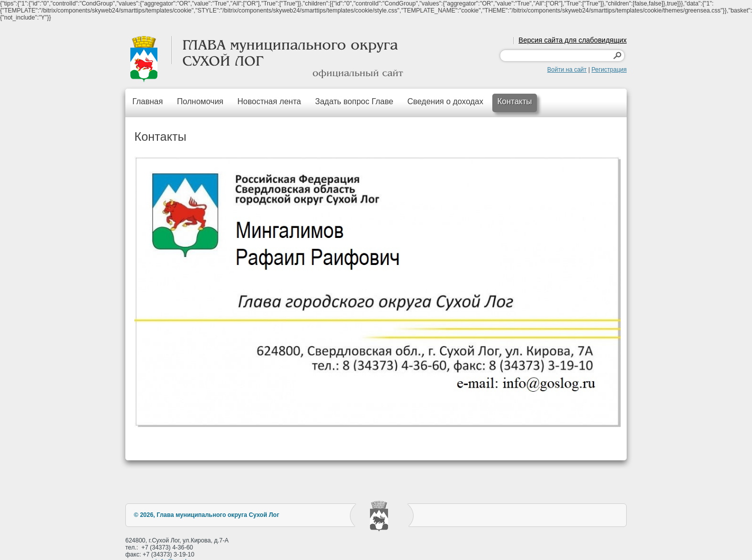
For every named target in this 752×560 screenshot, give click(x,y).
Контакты (515, 101)
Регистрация (609, 70)
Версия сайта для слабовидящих (573, 40)
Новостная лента (269, 101)
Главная (148, 101)
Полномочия (200, 101)
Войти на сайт (567, 70)
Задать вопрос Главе (354, 101)
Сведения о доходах (445, 101)
